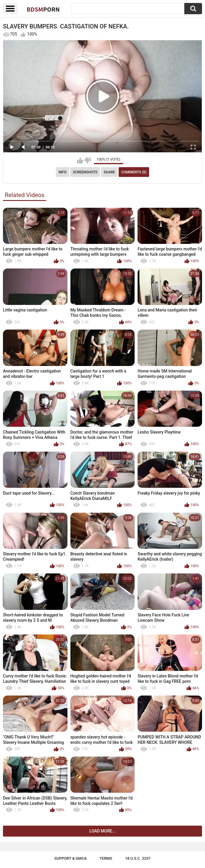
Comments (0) (134, 172)
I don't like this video (88, 161)
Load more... (102, 831)
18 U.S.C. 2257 (138, 858)
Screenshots (85, 172)
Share (109, 172)
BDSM (43, 9)
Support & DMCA (71, 858)
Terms (106, 858)
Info (63, 172)
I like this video (80, 161)
